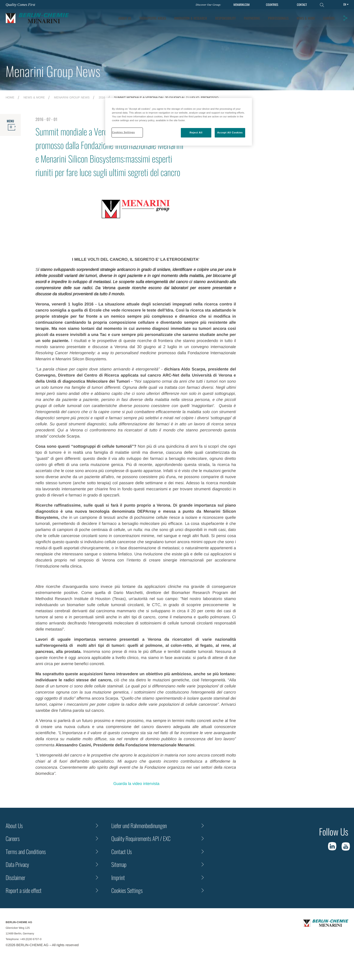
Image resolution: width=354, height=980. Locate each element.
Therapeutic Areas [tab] (153, 18)
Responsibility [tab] (225, 18)
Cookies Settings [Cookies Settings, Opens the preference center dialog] (123, 132)
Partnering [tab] (252, 18)
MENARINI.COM (242, 5)
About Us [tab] (125, 18)
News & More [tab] (306, 18)
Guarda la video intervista (136, 784)
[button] (345, 18)
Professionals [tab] (278, 18)
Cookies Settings (127, 890)
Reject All (196, 133)
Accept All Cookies (230, 133)
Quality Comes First (20, 5)
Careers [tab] (329, 18)
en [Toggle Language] (345, 4)
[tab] (191, 18)
